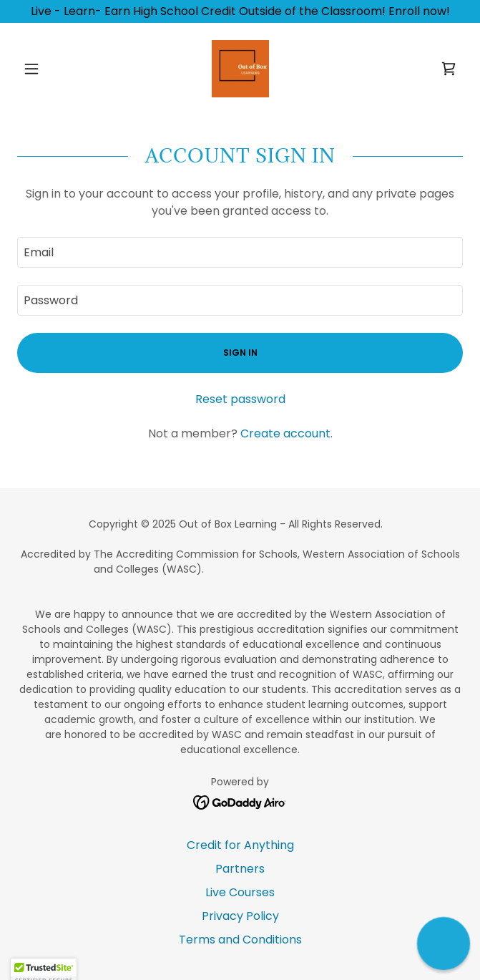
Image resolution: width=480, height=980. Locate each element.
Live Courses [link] (240, 892)
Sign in (240, 353)
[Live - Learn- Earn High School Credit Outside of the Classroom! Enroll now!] (240, 11)
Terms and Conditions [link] (240, 940)
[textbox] (240, 252)
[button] (50, 69)
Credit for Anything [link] (240, 845)
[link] (240, 69)
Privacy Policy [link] (240, 916)
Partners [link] (240, 869)
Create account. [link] (286, 433)
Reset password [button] (240, 399)
